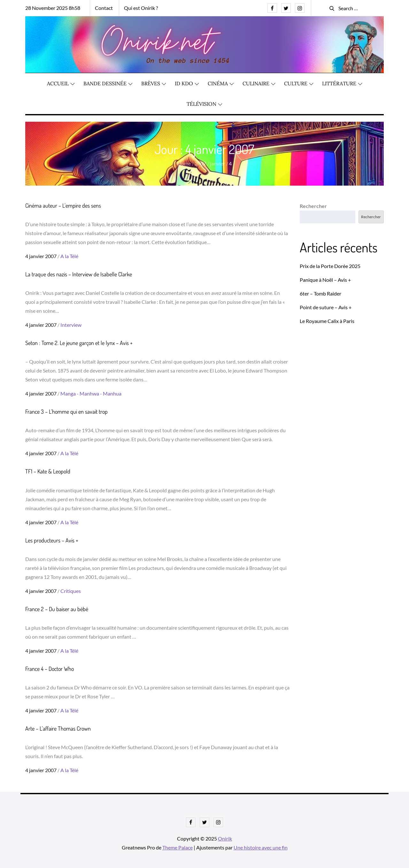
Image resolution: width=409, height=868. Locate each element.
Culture (299, 83)
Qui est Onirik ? (141, 8)
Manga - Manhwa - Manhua (91, 393)
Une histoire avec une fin (261, 847)
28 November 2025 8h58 (53, 8)
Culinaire (259, 83)
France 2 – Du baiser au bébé (57, 609)
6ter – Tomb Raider (320, 293)
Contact (104, 8)
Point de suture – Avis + (326, 307)
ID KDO (187, 83)
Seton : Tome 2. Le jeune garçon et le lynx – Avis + (79, 343)
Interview (71, 325)
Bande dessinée (108, 83)
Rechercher (313, 206)
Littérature (342, 83)
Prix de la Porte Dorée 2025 (330, 266)
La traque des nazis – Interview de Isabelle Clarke (79, 274)
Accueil (61, 83)
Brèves (154, 83)
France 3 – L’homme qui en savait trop (66, 411)
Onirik (225, 838)
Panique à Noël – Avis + (325, 280)
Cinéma (221, 83)
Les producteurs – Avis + (52, 540)
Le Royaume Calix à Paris (327, 321)
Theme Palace (177, 847)
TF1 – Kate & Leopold (48, 471)
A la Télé (69, 256)
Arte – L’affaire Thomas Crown (58, 728)
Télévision (204, 104)
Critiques (71, 591)
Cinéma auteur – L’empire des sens (63, 205)
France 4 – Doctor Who (50, 669)
